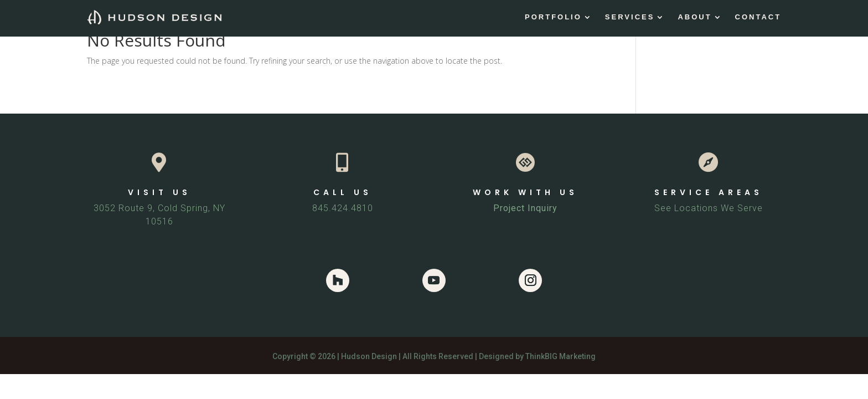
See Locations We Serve (709, 208)
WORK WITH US (525, 192)
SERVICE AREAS (709, 192)
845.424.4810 (343, 208)
